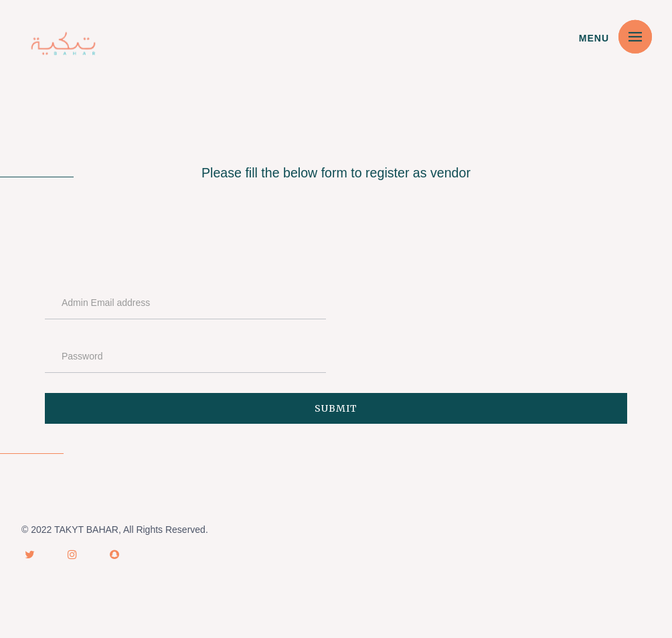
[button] (635, 36)
